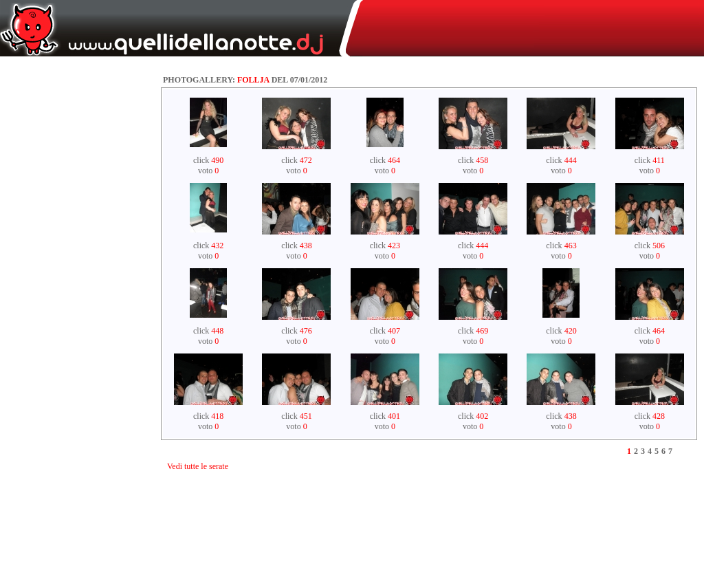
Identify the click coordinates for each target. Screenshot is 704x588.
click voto (208, 165)
